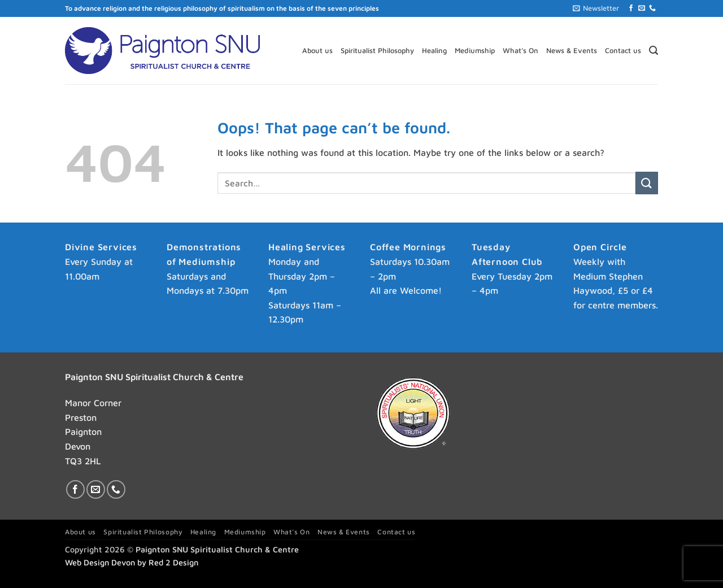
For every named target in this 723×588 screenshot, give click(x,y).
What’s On (521, 51)
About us (317, 51)
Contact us (623, 51)
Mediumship (475, 51)
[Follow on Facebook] (631, 8)
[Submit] (647, 183)
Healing (434, 51)
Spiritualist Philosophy (377, 51)
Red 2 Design (173, 562)
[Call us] (652, 8)
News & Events (572, 51)
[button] (596, 8)
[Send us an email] (642, 8)
